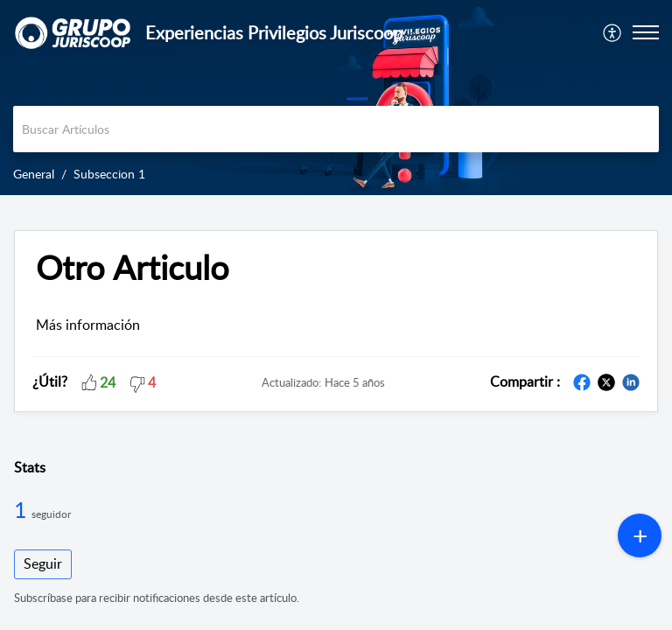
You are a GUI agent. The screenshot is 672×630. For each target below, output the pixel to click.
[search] (336, 129)
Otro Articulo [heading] (133, 268)
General (34, 174)
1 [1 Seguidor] (23, 509)
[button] (613, 32)
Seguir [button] (43, 563)
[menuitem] (613, 32)
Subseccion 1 (109, 174)
